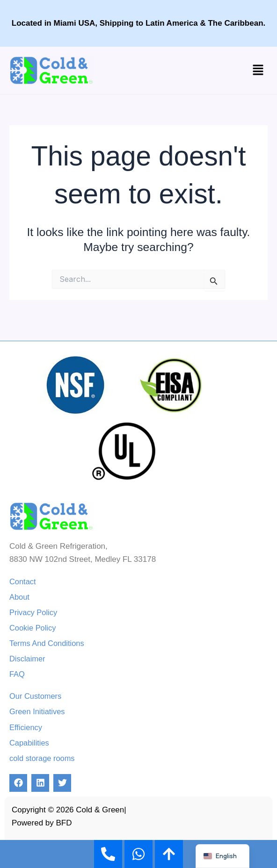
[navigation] (222, 856)
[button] (258, 70)
